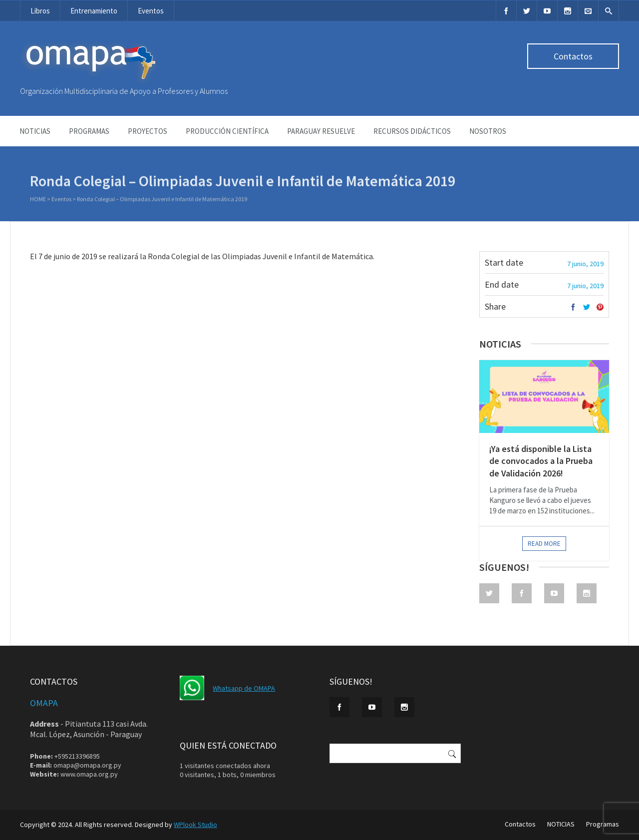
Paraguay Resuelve (321, 131)
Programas (89, 131)
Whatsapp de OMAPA (244, 688)
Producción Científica (227, 131)
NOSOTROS (488, 131)
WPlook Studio (195, 825)
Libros (40, 11)
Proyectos (148, 131)
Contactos (573, 56)
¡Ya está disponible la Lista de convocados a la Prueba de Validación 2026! (541, 461)
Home (38, 200)
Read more (544, 544)
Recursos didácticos (412, 131)
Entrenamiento (94, 11)
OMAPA (44, 703)
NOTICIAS (35, 131)
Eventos (151, 11)
